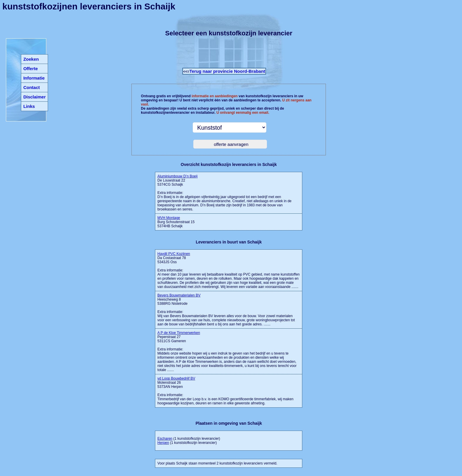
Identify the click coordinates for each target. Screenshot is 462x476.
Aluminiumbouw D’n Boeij (177, 176)
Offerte (30, 69)
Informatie (34, 78)
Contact (32, 87)
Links (29, 106)
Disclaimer (34, 97)
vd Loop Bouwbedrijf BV (176, 378)
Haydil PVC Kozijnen (174, 254)
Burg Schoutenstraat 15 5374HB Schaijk (176, 222)
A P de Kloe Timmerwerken (179, 333)
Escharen (165, 439)
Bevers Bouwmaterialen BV (179, 295)
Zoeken (31, 59)
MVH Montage (169, 218)
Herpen (163, 443)
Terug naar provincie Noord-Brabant (227, 71)
